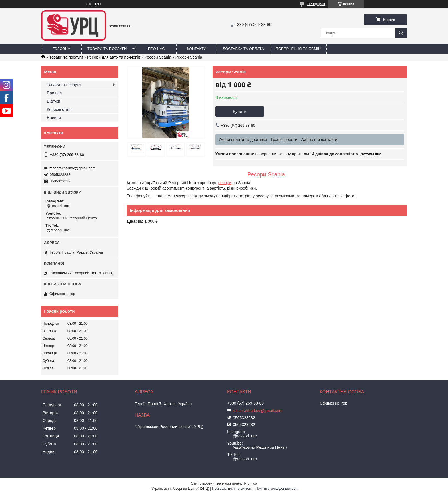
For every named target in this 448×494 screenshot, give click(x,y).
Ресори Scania (158, 57)
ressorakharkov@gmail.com (72, 168)
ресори (225, 183)
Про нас (156, 49)
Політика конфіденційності (277, 489)
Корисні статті (60, 109)
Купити (240, 111)
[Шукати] (401, 33)
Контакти (197, 49)
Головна (61, 49)
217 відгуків (316, 4)
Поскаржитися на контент (232, 489)
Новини (54, 118)
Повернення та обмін (298, 49)
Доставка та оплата (243, 49)
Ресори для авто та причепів (114, 57)
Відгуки (54, 101)
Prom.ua (251, 483)
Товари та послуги (107, 49)
